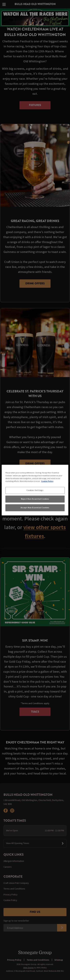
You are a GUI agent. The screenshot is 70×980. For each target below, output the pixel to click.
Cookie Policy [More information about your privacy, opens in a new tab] (47, 481)
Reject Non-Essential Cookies (35, 499)
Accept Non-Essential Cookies (35, 508)
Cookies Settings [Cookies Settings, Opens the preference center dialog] (35, 490)
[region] (35, 490)
